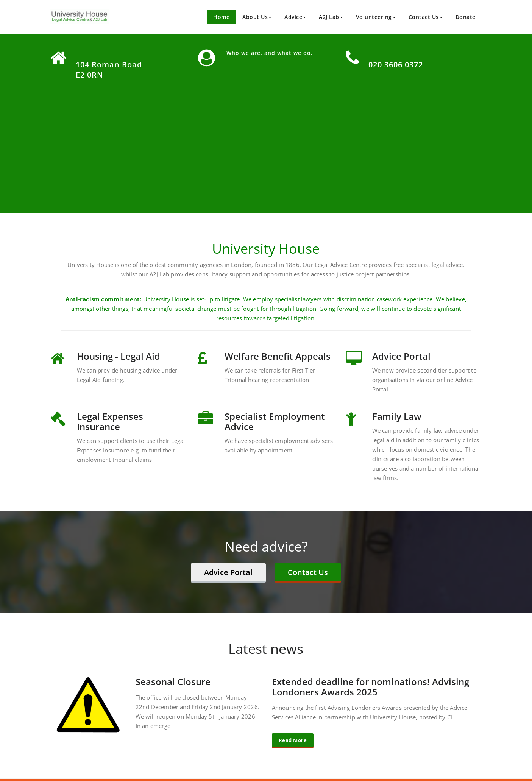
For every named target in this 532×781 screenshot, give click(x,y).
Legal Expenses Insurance (110, 421)
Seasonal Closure (173, 682)
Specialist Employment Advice (275, 421)
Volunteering (376, 17)
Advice (295, 17)
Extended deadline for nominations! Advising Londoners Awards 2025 (371, 687)
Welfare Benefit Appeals (278, 356)
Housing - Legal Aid (119, 356)
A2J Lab (331, 17)
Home (221, 17)
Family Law (397, 416)
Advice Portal (401, 356)
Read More (293, 740)
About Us (257, 17)
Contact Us (426, 17)
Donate (466, 17)
